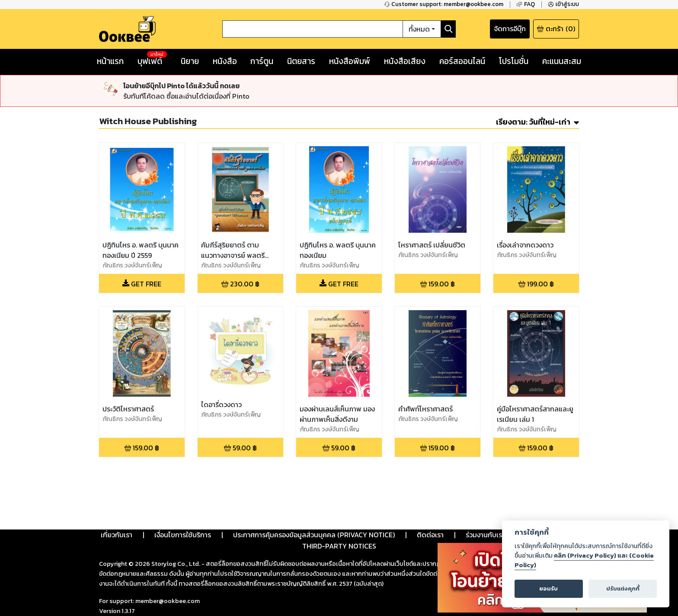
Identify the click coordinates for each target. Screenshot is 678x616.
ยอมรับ (548, 589)
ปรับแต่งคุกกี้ (623, 589)
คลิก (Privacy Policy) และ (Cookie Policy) (584, 560)
